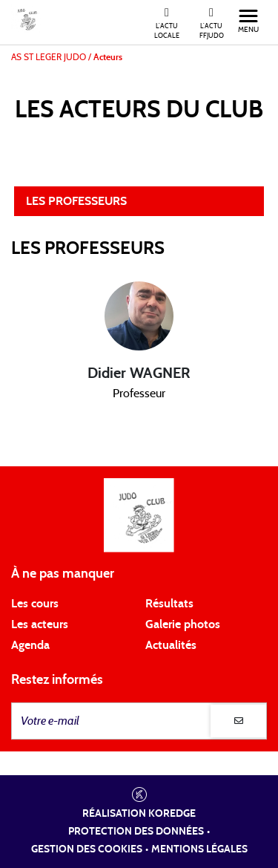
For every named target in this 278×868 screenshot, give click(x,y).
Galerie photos (183, 624)
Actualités (171, 645)
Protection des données (136, 832)
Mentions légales (199, 849)
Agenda (30, 645)
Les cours (35, 604)
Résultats (169, 604)
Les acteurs (40, 624)
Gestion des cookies (87, 849)
